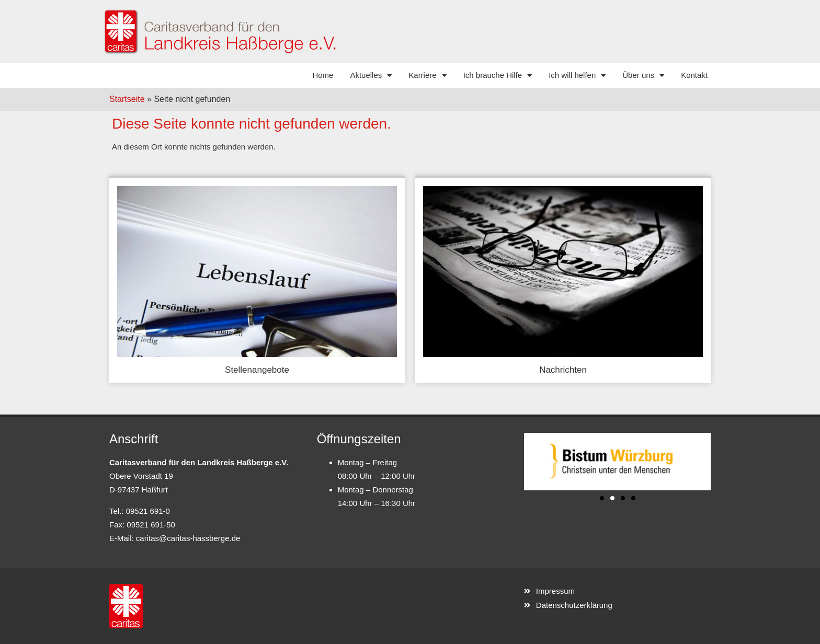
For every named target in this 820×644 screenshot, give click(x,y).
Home (323, 75)
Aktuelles (371, 76)
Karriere (427, 76)
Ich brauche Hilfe (498, 76)
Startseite (127, 99)
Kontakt (694, 75)
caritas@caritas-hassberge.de (188, 538)
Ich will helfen (577, 76)
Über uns (643, 76)
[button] (602, 498)
